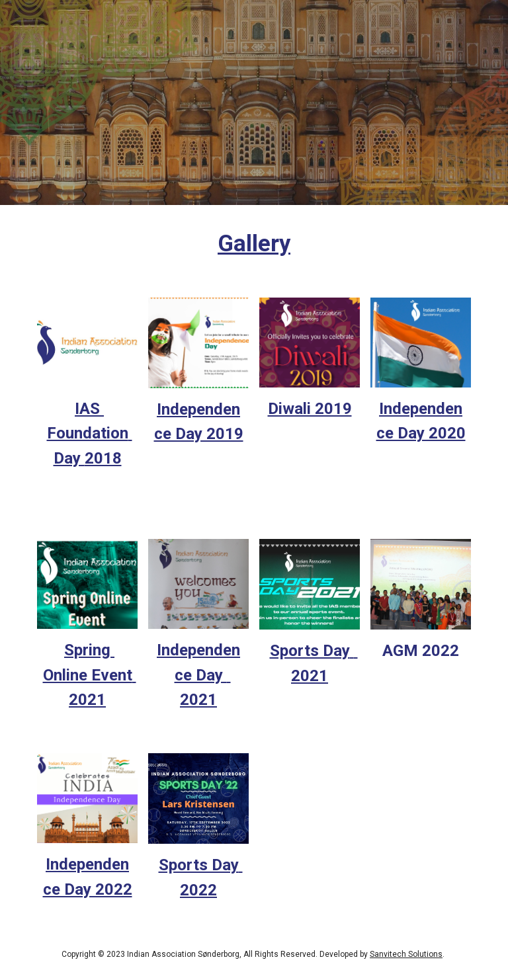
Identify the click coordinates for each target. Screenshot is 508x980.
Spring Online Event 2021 (90, 675)
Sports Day (310, 651)
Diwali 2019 (310, 409)
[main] (254, 243)
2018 (103, 458)
